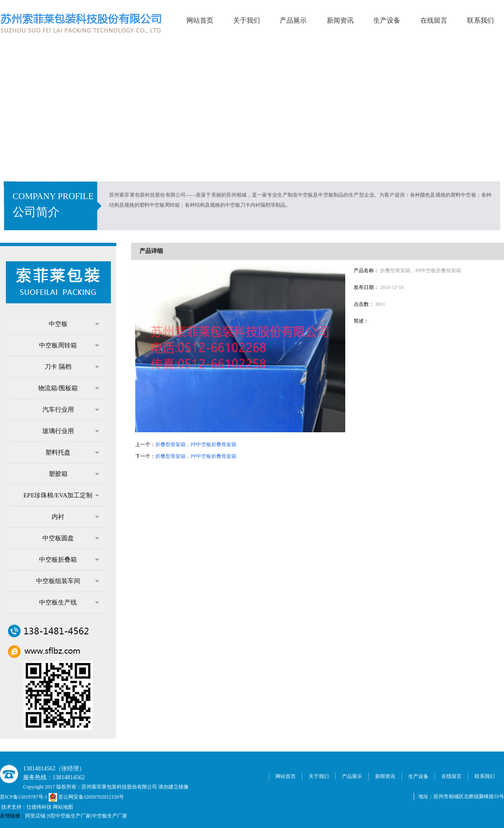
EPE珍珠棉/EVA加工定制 (61, 495)
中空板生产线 (69, 602)
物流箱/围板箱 (69, 388)
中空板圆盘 (71, 538)
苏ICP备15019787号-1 (24, 797)
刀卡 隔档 (72, 367)
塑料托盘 (72, 452)
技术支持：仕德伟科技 (26, 807)
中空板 (74, 324)
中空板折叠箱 (69, 560)
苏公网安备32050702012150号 (86, 797)
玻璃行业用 (71, 431)
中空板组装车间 (68, 581)
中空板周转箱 (69, 345)
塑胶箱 (74, 474)
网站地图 (63, 807)
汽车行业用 (71, 410)
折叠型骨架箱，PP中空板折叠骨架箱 (196, 444)
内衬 (75, 517)
